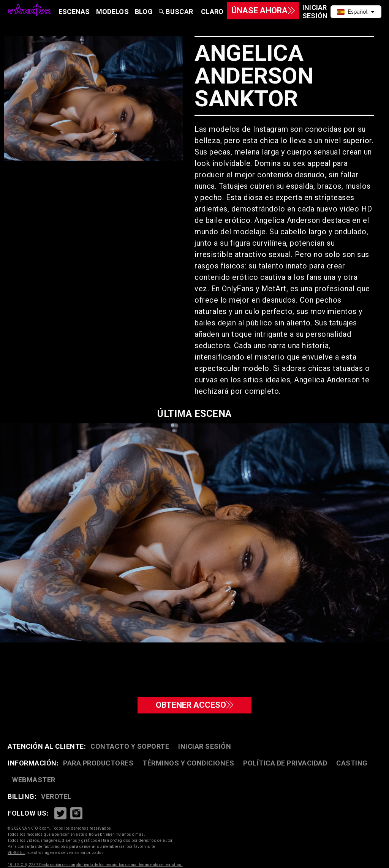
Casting (352, 763)
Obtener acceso (194, 703)
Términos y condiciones (188, 763)
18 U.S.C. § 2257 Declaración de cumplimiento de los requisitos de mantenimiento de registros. (95, 865)
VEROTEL (56, 796)
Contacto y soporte (130, 746)
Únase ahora (253, 12)
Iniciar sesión (205, 746)
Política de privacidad (285, 763)
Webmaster (34, 780)
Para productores (98, 763)
